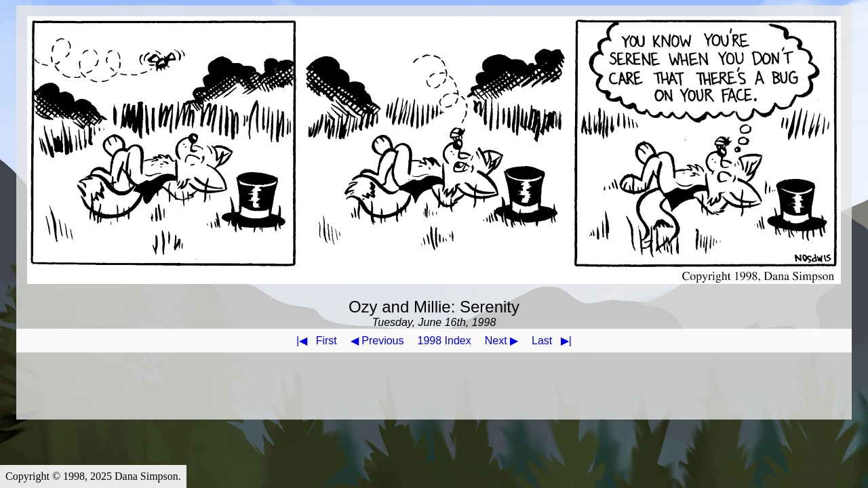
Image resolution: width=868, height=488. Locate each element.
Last (554, 341)
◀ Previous (377, 341)
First (314, 341)
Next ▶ (501, 341)
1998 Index (445, 341)
